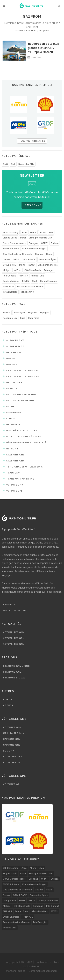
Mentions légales (16, 971)
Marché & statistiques (20, 431)
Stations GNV (14, 461)
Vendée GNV (27, 292)
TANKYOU (8, 286)
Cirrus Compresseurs (14, 243)
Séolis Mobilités (11, 281)
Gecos (6, 259)
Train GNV (11, 473)
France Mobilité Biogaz (34, 248)
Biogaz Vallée (10, 238)
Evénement (12, 412)
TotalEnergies (10, 292)
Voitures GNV (12, 727)
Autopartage (14, 346)
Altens (33, 232)
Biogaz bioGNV (26, 164)
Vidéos (8, 700)
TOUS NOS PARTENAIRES (32, 141)
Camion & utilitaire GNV (21, 376)
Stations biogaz (14, 678)
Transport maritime (19, 479)
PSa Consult (9, 276)
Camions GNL (12, 745)
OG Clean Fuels (33, 270)
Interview (12, 424)
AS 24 (43, 232)
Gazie (49, 254)
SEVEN (26, 281)
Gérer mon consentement (43, 971)
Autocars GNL (13, 763)
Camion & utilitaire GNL (21, 370)
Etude (9, 406)
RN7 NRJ (23, 276)
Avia (51, 232)
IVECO (31, 265)
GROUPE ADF (29, 259)
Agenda (8, 705)
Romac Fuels (37, 276)
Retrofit (11, 449)
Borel (23, 238)
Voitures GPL (12, 784)
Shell (35, 281)
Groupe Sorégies (48, 259)
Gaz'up (39, 254)
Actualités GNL (14, 644)
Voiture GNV (13, 485)
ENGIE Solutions (11, 248)
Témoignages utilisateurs (23, 467)
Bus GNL (10, 358)
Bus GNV (10, 364)
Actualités (31, 31)
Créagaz (33, 243)
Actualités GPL (14, 638)
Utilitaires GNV (14, 733)
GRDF (16, 259)
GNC (5, 164)
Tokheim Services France (30, 286)
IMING (22, 265)
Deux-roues (13, 382)
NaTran (17, 270)
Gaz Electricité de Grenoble (17, 254)
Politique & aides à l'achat (23, 437)
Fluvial (10, 418)
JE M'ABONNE (32, 205)
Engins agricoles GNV (20, 394)
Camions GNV (12, 739)
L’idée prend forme (48, 265)
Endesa (55, 243)
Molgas (7, 270)
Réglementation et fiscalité (25, 443)
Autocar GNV (13, 340)
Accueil (19, 31)
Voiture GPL (13, 491)
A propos (9, 605)
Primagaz (49, 270)
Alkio (24, 232)
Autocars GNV (13, 757)
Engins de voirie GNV (19, 400)
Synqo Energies (48, 281)
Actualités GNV (14, 632)
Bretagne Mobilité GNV (41, 238)
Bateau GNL (12, 352)
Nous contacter (14, 611)
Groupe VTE (9, 265)
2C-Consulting (11, 232)
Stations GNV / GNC (16, 666)
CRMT (44, 243)
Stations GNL (14, 455)
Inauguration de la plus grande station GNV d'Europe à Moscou (43, 48)
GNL (13, 164)
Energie (10, 388)
